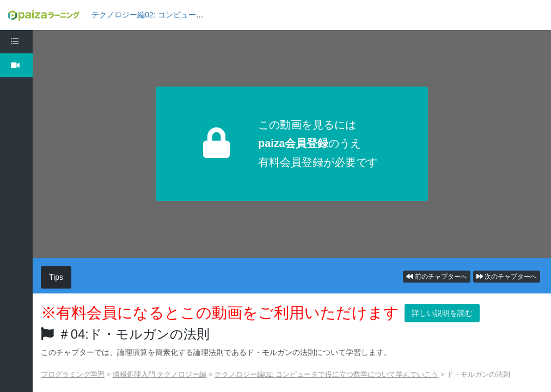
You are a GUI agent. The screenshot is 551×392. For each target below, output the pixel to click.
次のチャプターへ (507, 277)
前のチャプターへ (436, 277)
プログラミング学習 (73, 374)
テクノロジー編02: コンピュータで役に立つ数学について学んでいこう (326, 374)
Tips (56, 277)
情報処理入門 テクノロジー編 (160, 374)
